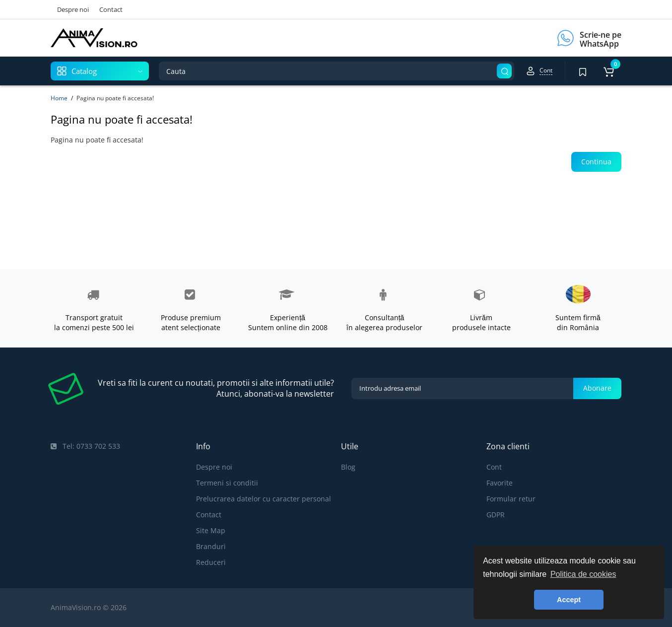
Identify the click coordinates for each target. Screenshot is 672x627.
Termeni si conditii (227, 483)
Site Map (211, 530)
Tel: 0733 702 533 (85, 446)
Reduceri (211, 562)
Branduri (211, 546)
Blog (348, 467)
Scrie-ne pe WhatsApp (601, 39)
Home (59, 98)
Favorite (500, 483)
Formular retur (511, 499)
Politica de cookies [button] (583, 574)
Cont (494, 467)
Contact (111, 9)
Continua (596, 162)
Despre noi (73, 9)
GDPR (496, 515)
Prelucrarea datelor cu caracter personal (264, 499)
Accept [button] (569, 600)
